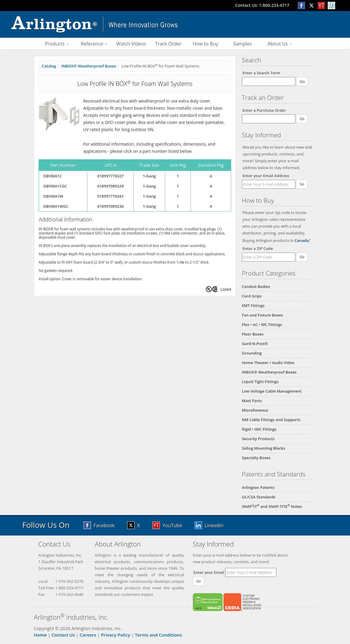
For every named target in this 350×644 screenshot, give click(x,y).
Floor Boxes (253, 334)
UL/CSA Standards (259, 497)
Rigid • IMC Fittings (259, 429)
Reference (94, 44)
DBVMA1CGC (55, 186)
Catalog (49, 66)
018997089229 (110, 186)
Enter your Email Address (266, 176)
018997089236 (110, 206)
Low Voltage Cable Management (272, 391)
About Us (280, 44)
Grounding (252, 353)
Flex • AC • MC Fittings (262, 325)
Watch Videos (131, 44)
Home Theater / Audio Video (268, 363)
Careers (88, 635)
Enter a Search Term (261, 73)
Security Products (258, 439)
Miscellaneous (255, 410)
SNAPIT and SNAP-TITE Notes (272, 506)
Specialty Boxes (256, 458)
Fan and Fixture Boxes (262, 315)
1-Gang (149, 176)
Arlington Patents (258, 487)
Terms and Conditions (158, 635)
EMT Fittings (253, 306)
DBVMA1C (53, 176)
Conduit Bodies (256, 286)
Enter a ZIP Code (258, 248)
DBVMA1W (53, 196)
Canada (302, 240)
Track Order (168, 44)
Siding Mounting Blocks (264, 448)
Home (40, 635)
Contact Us (63, 635)
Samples (243, 44)
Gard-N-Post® (255, 344)
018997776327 (110, 176)
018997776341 (110, 196)
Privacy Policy (116, 635)
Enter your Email (209, 572)
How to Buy (206, 44)
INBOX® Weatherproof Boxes (269, 372)
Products (57, 44)
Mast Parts (252, 401)
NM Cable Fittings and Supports (271, 420)
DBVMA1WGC (56, 206)
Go (302, 184)
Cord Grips (252, 296)
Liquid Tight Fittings (260, 382)
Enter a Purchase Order (264, 110)
